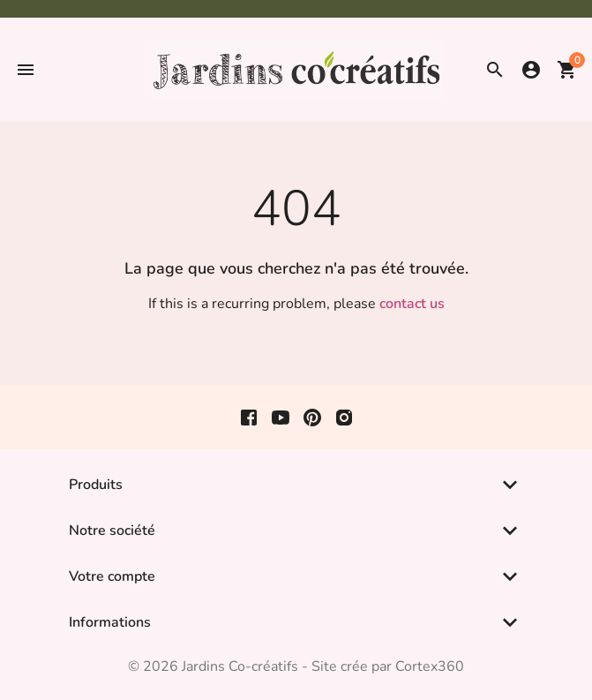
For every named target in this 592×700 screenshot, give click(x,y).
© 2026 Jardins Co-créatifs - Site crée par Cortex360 (296, 666)
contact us (412, 304)
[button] (26, 70)
